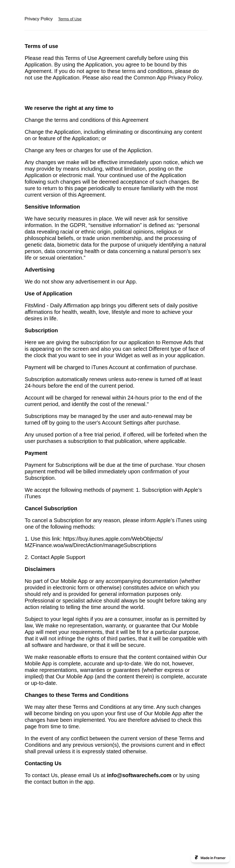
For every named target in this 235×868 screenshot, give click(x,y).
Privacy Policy (38, 19)
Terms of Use (70, 19)
